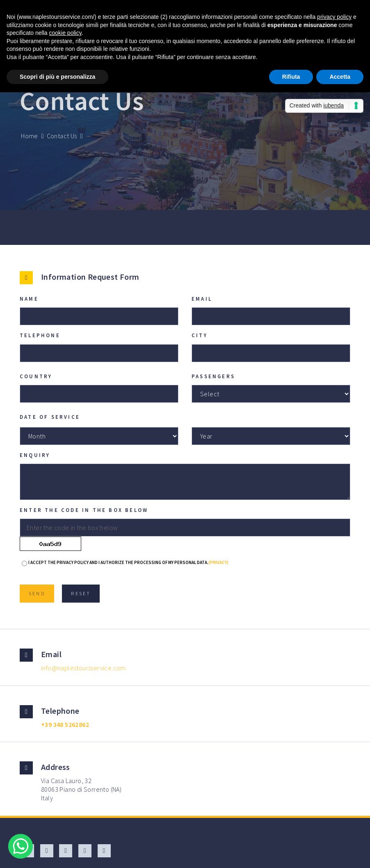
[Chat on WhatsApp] (21, 847)
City (200, 335)
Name (29, 299)
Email (202, 299)
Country (36, 376)
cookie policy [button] (65, 33)
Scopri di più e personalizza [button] (57, 77)
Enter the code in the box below (84, 510)
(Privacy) (218, 562)
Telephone (40, 335)
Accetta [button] (340, 77)
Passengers (213, 376)
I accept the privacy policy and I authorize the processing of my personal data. (128, 562)
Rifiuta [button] (291, 77)
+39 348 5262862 (65, 724)
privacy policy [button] (334, 17)
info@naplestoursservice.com (83, 668)
